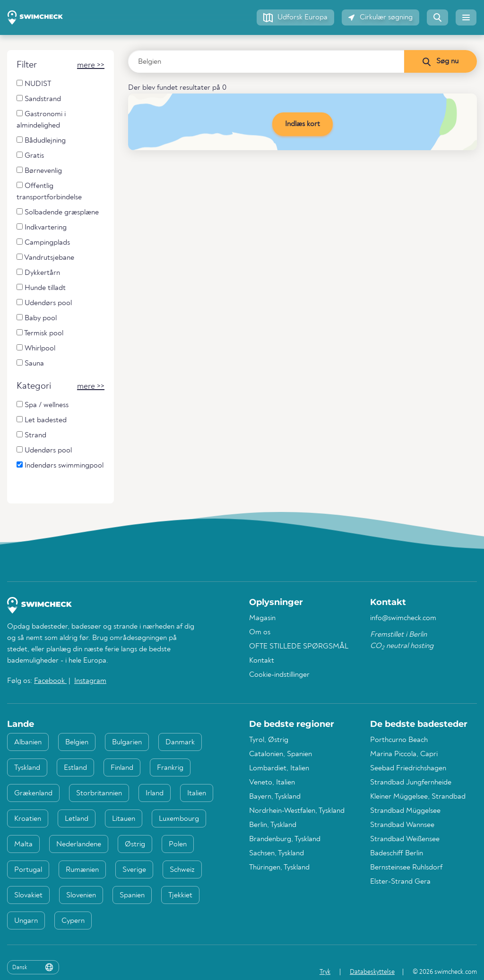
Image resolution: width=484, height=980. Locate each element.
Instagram (90, 681)
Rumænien (82, 870)
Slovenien (81, 895)
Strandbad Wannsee (402, 825)
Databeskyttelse (372, 972)
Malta (23, 844)
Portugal (28, 870)
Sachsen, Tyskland (277, 853)
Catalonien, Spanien (281, 754)
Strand (31, 435)
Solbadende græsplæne (58, 212)
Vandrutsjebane (45, 258)
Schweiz (182, 870)
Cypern (73, 921)
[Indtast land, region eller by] (266, 61)
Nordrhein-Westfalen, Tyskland (297, 811)
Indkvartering (42, 227)
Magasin (262, 618)
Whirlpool (36, 348)
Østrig (135, 844)
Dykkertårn (38, 273)
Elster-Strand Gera (400, 882)
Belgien (77, 742)
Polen (178, 844)
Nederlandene (79, 844)
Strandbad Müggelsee (405, 811)
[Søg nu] (440, 61)
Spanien (132, 895)
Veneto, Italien (272, 783)
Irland (155, 793)
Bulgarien (127, 742)
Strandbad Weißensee (405, 839)
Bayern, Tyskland (275, 797)
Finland (122, 768)
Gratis (30, 156)
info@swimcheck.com (403, 618)
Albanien (28, 742)
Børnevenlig (39, 171)
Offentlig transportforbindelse (49, 192)
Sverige (134, 870)
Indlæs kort (302, 124)
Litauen (124, 819)
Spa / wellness (43, 405)
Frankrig (170, 768)
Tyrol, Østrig (269, 740)
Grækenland (33, 793)
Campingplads (43, 243)
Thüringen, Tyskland (279, 868)
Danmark (180, 742)
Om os (260, 632)
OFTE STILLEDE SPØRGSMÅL (299, 647)
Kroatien (28, 819)
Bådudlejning (41, 141)
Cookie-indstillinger (279, 675)
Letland (77, 819)
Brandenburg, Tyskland (285, 839)
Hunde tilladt (41, 288)
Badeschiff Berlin (397, 853)
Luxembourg (179, 819)
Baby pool (37, 318)
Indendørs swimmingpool (60, 465)
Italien (197, 793)
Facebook (50, 681)
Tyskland (27, 768)
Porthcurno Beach (399, 740)
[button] (295, 17)
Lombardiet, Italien (279, 768)
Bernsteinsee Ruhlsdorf (406, 868)
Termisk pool (40, 333)
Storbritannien (99, 793)
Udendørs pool (44, 303)
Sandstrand (39, 99)
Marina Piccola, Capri (404, 754)
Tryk (325, 972)
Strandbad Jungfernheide (411, 783)
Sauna (30, 363)
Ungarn (26, 921)
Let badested (42, 420)
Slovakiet (28, 895)
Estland (75, 768)
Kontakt (262, 661)
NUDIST (34, 84)
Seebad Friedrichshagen (408, 768)
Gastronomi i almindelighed (41, 120)
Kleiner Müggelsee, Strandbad (418, 797)
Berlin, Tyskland (273, 825)
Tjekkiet (180, 895)
